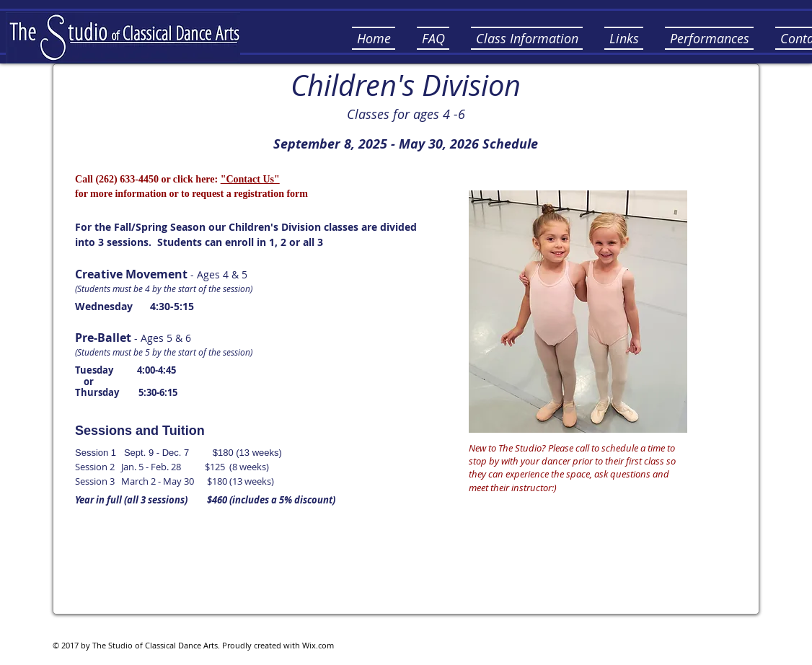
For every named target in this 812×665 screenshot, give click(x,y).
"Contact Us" (250, 179)
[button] (433, 38)
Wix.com (318, 645)
